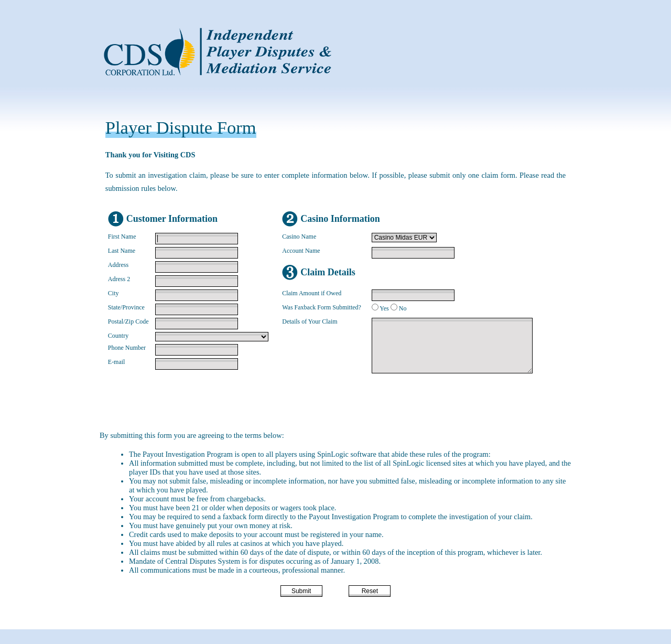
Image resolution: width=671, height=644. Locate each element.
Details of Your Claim (310, 321)
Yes (384, 308)
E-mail (117, 362)
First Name (122, 237)
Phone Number (127, 348)
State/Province (126, 307)
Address (118, 265)
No (403, 308)
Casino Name (299, 237)
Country (118, 336)
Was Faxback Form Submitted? (322, 307)
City (113, 293)
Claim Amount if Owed (312, 293)
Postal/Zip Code (128, 321)
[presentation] (328, 403)
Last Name (122, 251)
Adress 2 (119, 279)
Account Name (301, 251)
